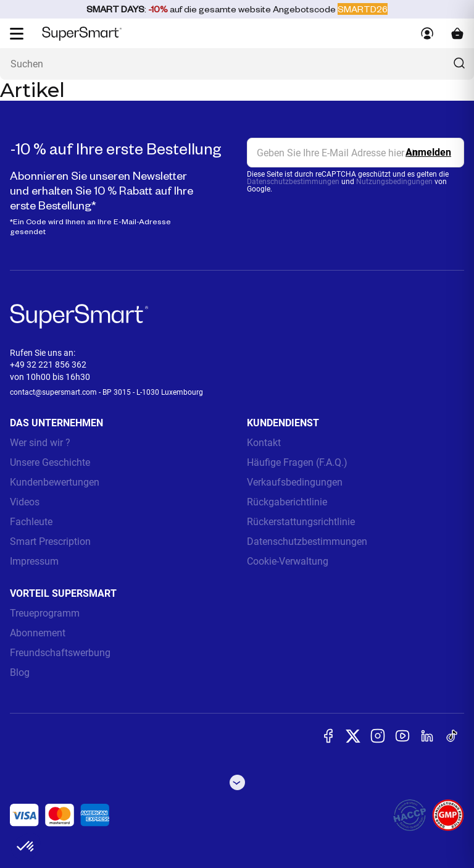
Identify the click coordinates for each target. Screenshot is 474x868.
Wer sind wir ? (40, 443)
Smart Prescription (50, 541)
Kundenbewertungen (55, 482)
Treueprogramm (45, 613)
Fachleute (31, 522)
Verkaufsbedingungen (295, 482)
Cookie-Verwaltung (288, 561)
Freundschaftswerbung (60, 653)
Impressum (34, 561)
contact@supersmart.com (53, 392)
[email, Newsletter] (355, 153)
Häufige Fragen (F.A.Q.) (297, 462)
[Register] (428, 153)
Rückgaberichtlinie (287, 502)
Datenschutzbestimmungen (293, 182)
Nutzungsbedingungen (394, 182)
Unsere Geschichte (50, 462)
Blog (20, 672)
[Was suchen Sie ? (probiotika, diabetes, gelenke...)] (237, 64)
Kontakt (264, 443)
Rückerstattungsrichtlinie (301, 522)
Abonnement (38, 633)
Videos (25, 502)
